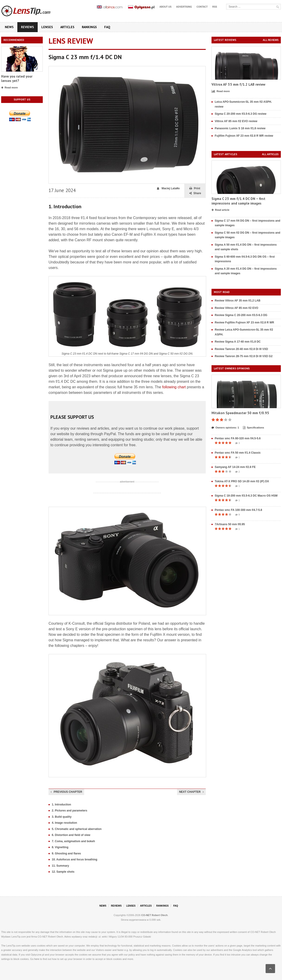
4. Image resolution (64, 823)
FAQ (107, 27)
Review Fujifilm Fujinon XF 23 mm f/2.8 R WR (244, 323)
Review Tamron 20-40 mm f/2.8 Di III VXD (241, 349)
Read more (9, 88)
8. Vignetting (60, 847)
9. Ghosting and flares (66, 853)
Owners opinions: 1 (225, 428)
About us (166, 7)
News (9, 27)
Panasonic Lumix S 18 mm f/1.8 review (240, 128)
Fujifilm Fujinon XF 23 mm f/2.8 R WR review (244, 136)
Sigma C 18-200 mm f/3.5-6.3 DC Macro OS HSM (246, 496)
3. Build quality (62, 817)
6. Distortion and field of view (71, 835)
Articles (67, 27)
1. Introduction (61, 805)
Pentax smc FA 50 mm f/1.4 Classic (238, 453)
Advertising (184, 7)
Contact (202, 7)
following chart (174, 387)
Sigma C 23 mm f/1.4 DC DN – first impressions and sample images (238, 201)
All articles (270, 154)
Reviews (28, 27)
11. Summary (60, 866)
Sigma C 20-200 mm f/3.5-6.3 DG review (241, 114)
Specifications (254, 428)
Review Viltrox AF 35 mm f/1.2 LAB (238, 301)
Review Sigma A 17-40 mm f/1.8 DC (238, 342)
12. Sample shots (63, 872)
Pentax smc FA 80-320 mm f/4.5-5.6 (238, 438)
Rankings (89, 27)
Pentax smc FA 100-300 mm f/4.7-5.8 (238, 510)
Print (195, 188)
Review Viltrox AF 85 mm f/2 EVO (236, 308)
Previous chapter (66, 792)
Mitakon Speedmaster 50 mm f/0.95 (240, 413)
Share (195, 193)
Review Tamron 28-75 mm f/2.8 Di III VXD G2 (244, 356)
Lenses (47, 27)
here (37, 959)
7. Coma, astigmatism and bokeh (73, 841)
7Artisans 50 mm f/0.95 (230, 524)
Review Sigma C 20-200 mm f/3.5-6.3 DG (241, 315)
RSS (215, 7)
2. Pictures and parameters (69, 811)
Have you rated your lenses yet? (17, 79)
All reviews (271, 40)
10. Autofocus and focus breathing (75, 859)
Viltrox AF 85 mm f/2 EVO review (236, 121)
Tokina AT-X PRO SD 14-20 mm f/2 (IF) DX (242, 481)
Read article (220, 210)
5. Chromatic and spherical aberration (77, 829)
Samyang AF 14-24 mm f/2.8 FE (235, 467)
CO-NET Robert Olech (154, 915)
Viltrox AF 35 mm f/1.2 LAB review (238, 84)
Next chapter (191, 792)
